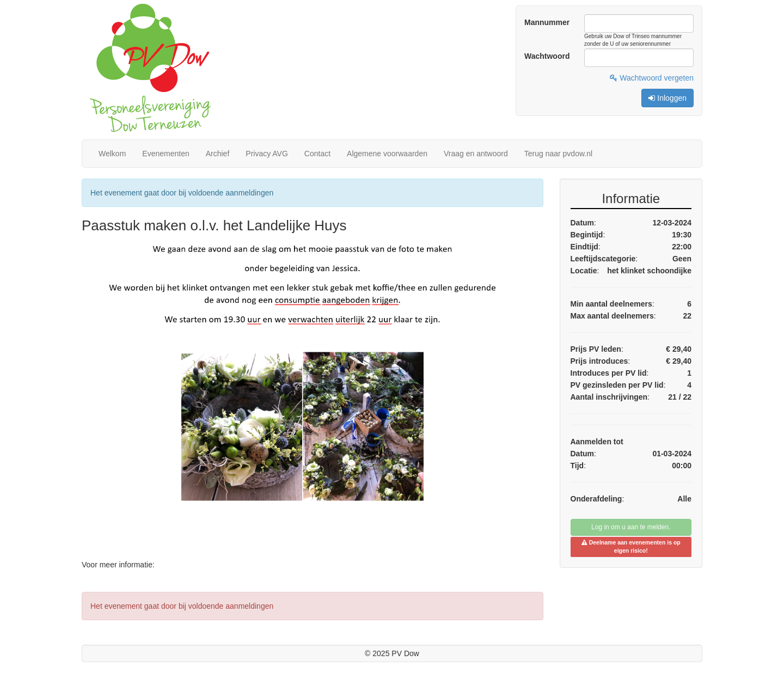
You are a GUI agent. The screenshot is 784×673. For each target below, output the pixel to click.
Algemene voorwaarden (387, 154)
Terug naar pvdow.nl (558, 154)
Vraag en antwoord (476, 154)
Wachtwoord (547, 56)
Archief (218, 154)
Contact (317, 154)
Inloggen (667, 98)
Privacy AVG (267, 154)
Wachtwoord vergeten (652, 78)
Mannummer (547, 22)
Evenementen (166, 154)
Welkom (112, 154)
